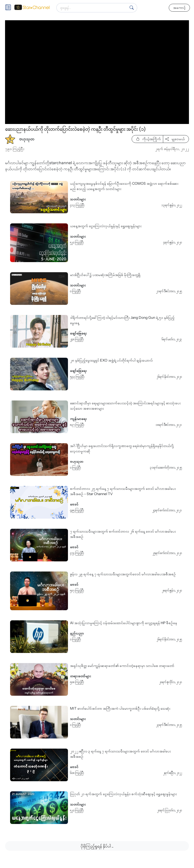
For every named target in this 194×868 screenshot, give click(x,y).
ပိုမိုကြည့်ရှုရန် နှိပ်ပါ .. (97, 846)
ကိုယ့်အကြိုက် (148, 139)
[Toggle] (10, 8)
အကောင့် (179, 8)
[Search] (132, 8)
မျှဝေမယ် (175, 139)
